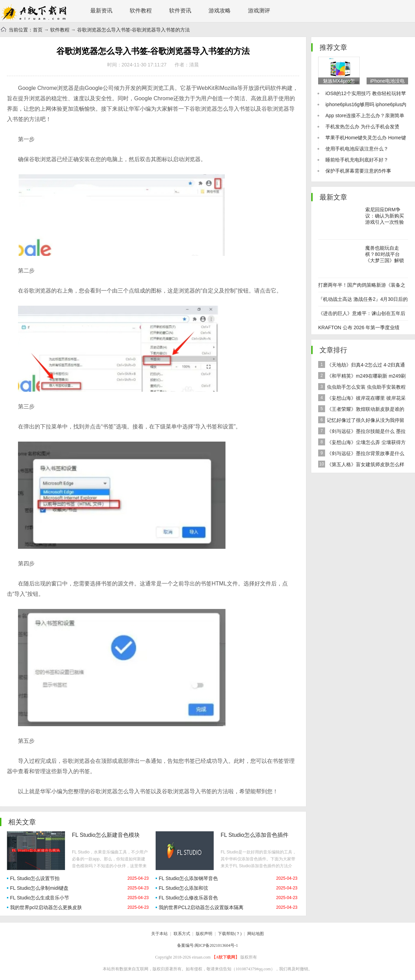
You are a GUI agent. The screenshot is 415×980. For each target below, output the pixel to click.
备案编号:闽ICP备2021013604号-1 (207, 945)
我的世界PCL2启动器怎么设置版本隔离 (201, 907)
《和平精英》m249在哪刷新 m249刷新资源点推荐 (362, 377)
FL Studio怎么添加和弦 (183, 888)
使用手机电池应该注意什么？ (357, 149)
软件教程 (141, 11)
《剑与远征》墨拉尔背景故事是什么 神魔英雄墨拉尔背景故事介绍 (361, 454)
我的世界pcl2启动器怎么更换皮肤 (46, 907)
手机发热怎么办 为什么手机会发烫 (362, 127)
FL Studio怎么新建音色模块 (106, 835)
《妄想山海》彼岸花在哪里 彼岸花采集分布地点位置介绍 (362, 399)
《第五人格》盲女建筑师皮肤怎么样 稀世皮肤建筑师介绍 (361, 465)
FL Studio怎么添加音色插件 (255, 835)
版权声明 (204, 934)
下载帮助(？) (230, 934)
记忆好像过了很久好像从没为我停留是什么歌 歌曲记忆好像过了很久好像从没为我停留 (362, 421)
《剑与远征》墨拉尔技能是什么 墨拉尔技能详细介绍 (362, 432)
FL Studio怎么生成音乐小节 (40, 898)
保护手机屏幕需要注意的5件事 (358, 171)
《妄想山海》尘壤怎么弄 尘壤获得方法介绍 (362, 443)
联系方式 (182, 934)
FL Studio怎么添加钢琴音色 (188, 878)
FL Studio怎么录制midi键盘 (39, 888)
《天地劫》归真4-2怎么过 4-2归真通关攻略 (362, 366)
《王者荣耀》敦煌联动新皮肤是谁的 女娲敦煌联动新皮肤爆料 (361, 410)
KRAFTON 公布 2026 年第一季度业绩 (359, 327)
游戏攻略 (220, 11)
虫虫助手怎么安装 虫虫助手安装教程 (362, 387)
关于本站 (159, 934)
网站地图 (256, 934)
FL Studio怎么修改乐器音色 (188, 898)
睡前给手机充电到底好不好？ (357, 160)
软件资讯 (180, 11)
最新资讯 (101, 11)
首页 (38, 30)
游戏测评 (259, 11)
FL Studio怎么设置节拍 (35, 878)
